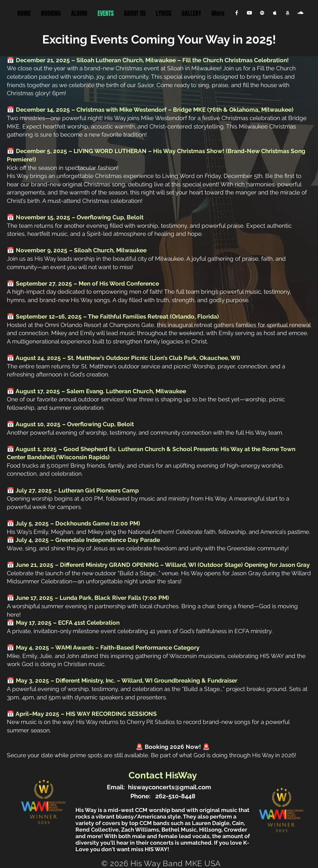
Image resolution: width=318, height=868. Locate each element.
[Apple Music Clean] (275, 13)
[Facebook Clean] (237, 13)
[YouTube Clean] (249, 13)
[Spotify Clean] (262, 13)
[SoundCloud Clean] (300, 13)
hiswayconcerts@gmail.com (170, 787)
